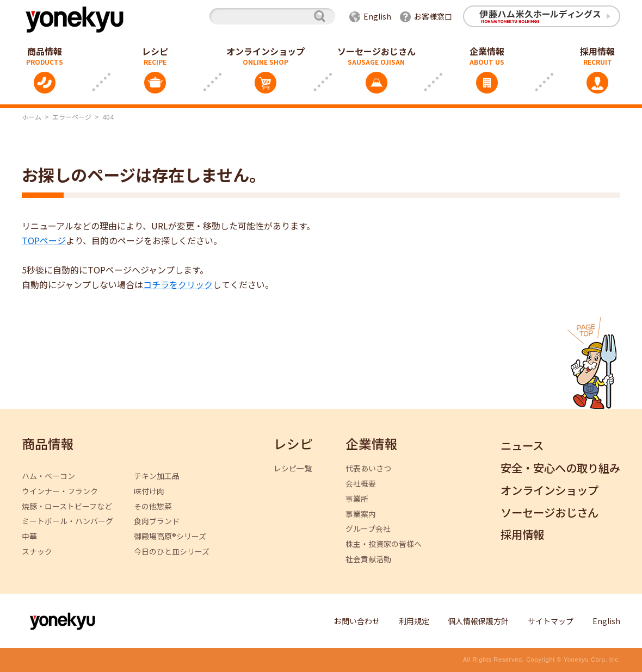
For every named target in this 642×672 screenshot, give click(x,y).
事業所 (357, 499)
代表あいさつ (368, 468)
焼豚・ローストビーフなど (67, 506)
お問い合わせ (357, 621)
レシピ (155, 51)
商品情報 (48, 444)
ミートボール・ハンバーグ (67, 521)
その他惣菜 (153, 506)
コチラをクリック (178, 284)
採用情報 (522, 535)
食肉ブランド (157, 521)
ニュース (522, 446)
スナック (37, 552)
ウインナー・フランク (60, 491)
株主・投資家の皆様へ (384, 544)
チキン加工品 (157, 476)
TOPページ (44, 240)
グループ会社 (368, 529)
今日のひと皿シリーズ (172, 552)
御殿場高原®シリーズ (170, 536)
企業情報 (487, 51)
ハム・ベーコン (48, 476)
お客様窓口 (433, 16)
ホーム (32, 117)
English (377, 16)
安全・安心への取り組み (560, 468)
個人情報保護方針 (478, 621)
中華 (29, 536)
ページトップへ (592, 363)
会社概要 (361, 484)
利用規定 (414, 621)
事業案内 (361, 514)
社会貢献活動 (368, 559)
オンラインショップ (266, 51)
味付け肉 (149, 491)
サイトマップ (551, 621)
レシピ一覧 (293, 468)
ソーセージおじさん (376, 51)
